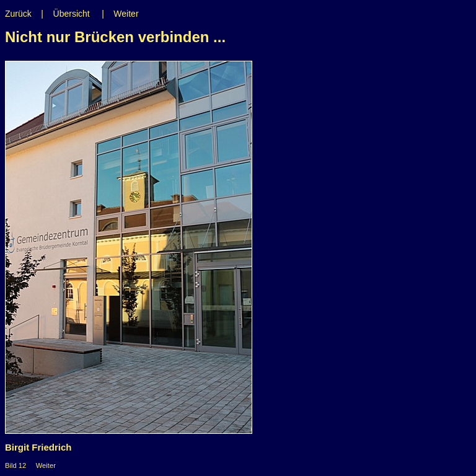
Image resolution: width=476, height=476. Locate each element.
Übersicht (72, 14)
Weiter (126, 14)
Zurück (18, 14)
